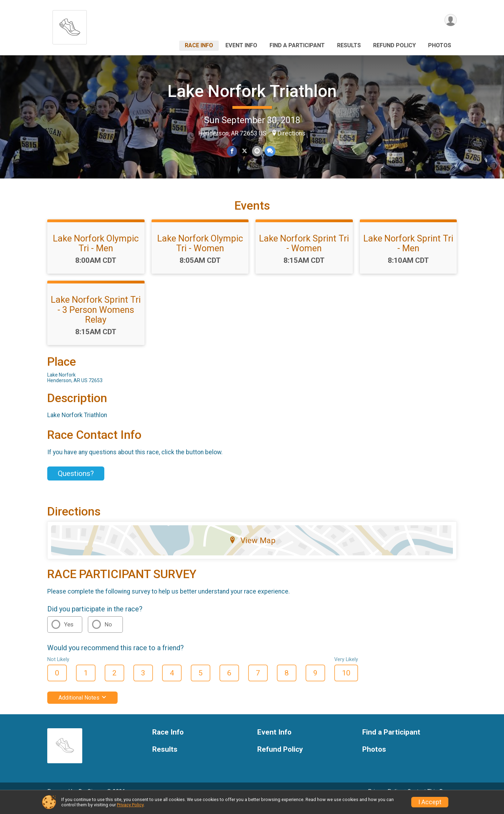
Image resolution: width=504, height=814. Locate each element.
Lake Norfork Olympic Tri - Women (200, 253)
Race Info (199, 45)
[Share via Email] (257, 151)
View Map (252, 550)
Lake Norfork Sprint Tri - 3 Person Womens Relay (96, 319)
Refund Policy (394, 45)
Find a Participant (297, 45)
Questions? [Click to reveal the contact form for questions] (76, 483)
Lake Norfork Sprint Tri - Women (304, 253)
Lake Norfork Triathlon (252, 91)
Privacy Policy (130, 805)
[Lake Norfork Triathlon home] (70, 25)
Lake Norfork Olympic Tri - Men (96, 253)
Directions (292, 133)
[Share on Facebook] (232, 151)
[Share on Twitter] (244, 151)
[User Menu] (450, 20)
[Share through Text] (269, 151)
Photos (440, 45)
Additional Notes (82, 707)
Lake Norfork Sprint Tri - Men (408, 253)
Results (349, 45)
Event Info (241, 45)
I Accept (430, 802)
